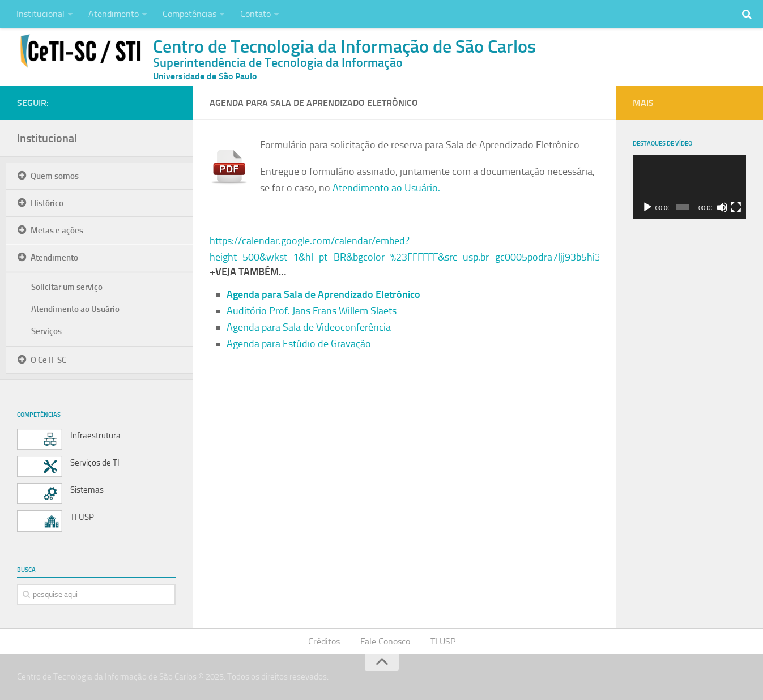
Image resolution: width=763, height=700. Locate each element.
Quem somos (55, 176)
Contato (255, 14)
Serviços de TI (95, 463)
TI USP (82, 517)
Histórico (47, 203)
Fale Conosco (385, 641)
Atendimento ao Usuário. (386, 188)
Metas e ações (57, 231)
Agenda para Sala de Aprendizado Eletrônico (323, 294)
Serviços (46, 331)
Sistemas (87, 490)
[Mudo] (722, 207)
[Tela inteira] (736, 207)
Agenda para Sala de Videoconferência (309, 327)
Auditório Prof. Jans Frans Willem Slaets (312, 311)
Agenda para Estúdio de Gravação (299, 344)
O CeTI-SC (48, 360)
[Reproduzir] (647, 207)
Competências (189, 14)
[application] (689, 187)
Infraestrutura (95, 436)
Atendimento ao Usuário (75, 309)
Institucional (41, 14)
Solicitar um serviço (67, 287)
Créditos (324, 641)
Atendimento (114, 14)
